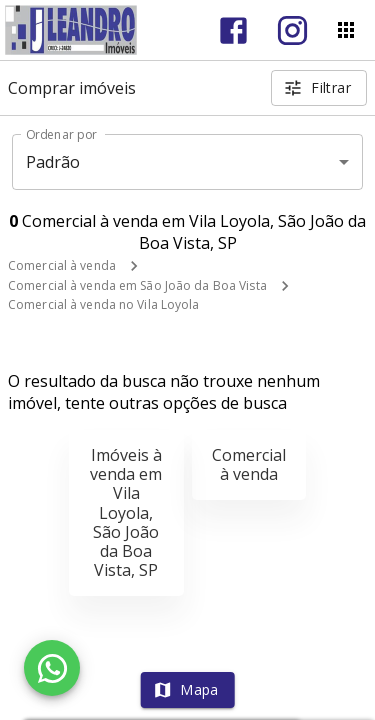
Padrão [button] (53, 162)
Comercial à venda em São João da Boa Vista (137, 285)
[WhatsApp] (52, 668)
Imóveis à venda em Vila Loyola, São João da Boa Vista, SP (126, 512)
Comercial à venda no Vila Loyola (104, 304)
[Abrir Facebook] (233, 30)
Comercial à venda (62, 265)
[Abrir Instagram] (292, 30)
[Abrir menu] (346, 30)
